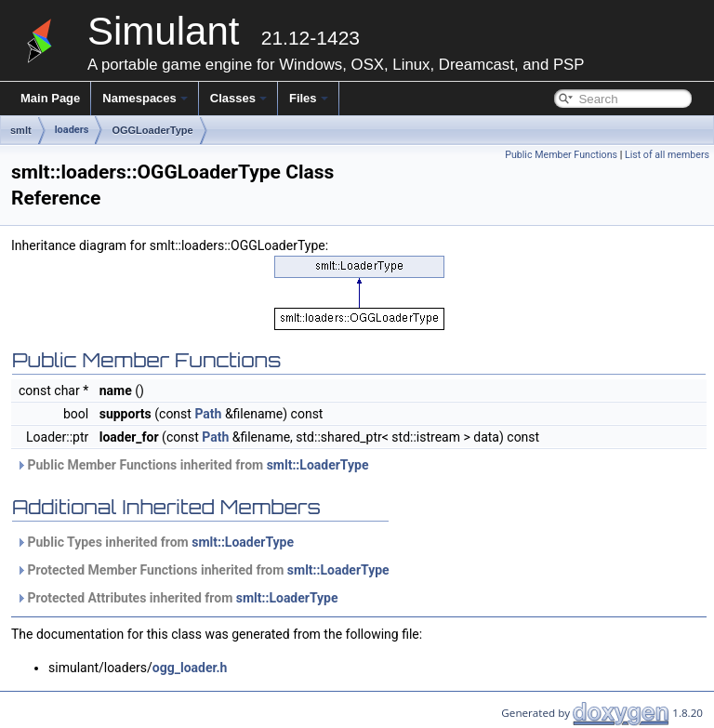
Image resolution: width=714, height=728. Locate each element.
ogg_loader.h (190, 668)
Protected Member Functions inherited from (203, 570)
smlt (21, 130)
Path (208, 414)
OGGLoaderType (152, 130)
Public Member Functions (561, 155)
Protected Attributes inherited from (177, 598)
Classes (238, 98)
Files (309, 98)
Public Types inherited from (155, 542)
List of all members (667, 155)
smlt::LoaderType (318, 465)
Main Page (50, 98)
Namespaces (145, 98)
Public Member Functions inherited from (192, 465)
